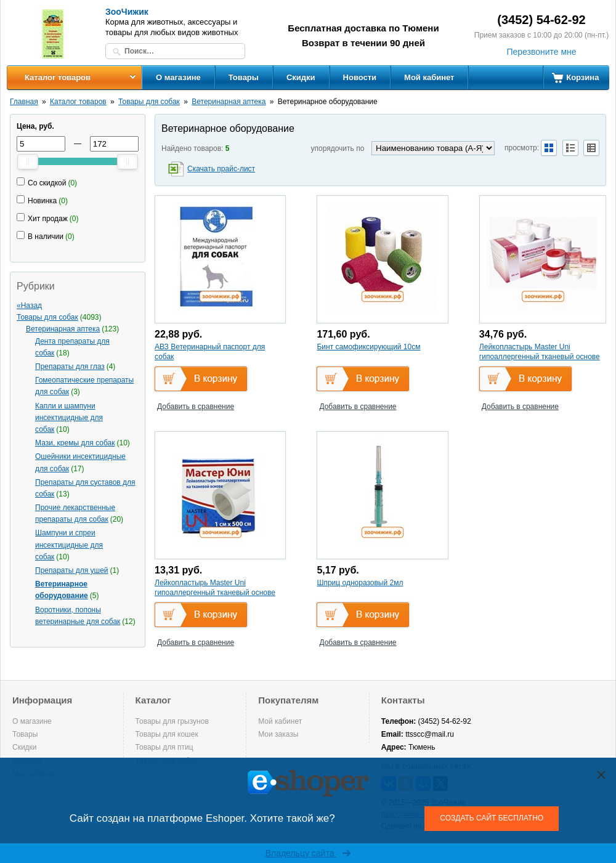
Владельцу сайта (308, 853)
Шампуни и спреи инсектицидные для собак (69, 545)
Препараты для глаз (70, 367)
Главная (24, 102)
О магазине (178, 77)
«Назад (29, 306)
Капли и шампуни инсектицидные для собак (69, 418)
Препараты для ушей (72, 570)
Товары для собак (149, 102)
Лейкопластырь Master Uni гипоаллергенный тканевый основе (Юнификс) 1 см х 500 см (215, 592)
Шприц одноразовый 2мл (360, 583)
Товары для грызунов (172, 721)
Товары (244, 77)
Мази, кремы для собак (75, 443)
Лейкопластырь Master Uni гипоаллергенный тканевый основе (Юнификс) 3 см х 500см (540, 356)
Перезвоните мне (541, 52)
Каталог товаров (58, 77)
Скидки (301, 77)
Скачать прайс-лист (221, 169)
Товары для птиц (164, 747)
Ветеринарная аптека (229, 102)
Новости (360, 77)
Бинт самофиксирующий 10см (368, 347)
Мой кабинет (429, 77)
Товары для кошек (167, 734)
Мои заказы (278, 734)
